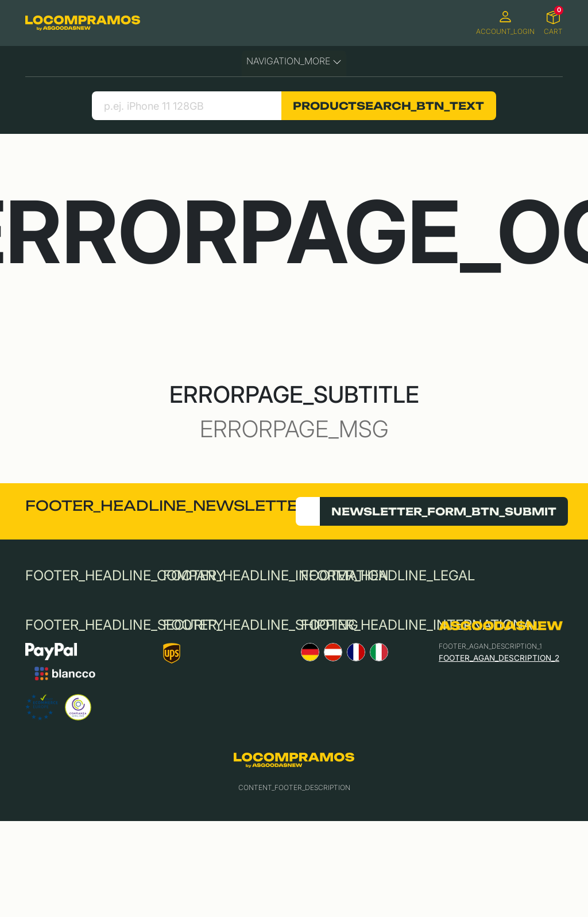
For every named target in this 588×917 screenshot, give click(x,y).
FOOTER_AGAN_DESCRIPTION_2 (499, 658)
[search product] (186, 106)
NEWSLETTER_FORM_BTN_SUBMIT (444, 511)
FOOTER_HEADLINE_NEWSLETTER (167, 506)
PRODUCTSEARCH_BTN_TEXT (388, 106)
